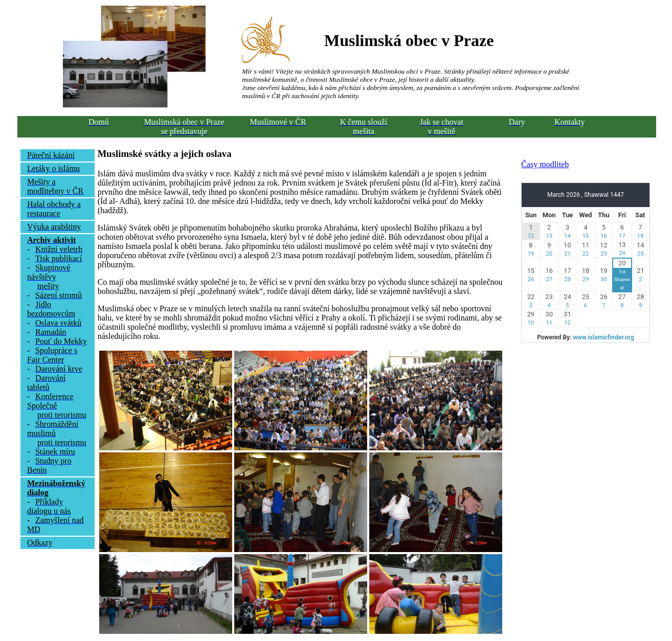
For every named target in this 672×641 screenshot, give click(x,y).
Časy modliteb (545, 164)
